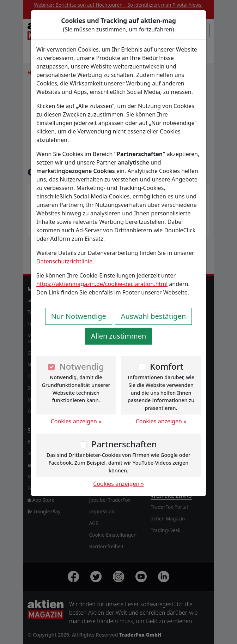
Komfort (167, 366)
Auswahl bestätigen (153, 316)
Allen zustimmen (119, 336)
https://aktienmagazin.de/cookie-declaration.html (102, 284)
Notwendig (82, 366)
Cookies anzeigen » (76, 421)
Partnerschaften (124, 444)
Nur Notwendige (79, 316)
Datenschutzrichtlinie (64, 261)
